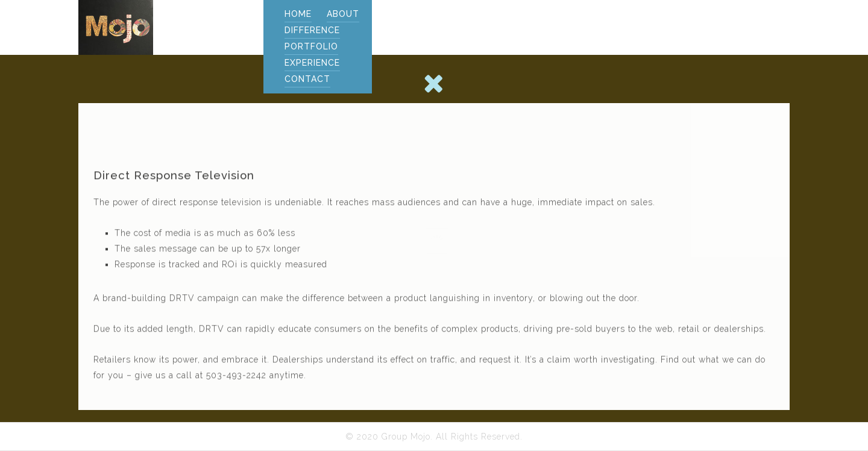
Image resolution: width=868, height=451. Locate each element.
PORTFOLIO (311, 46)
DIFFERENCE (312, 30)
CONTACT (307, 79)
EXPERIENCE (312, 63)
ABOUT (343, 14)
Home (298, 14)
